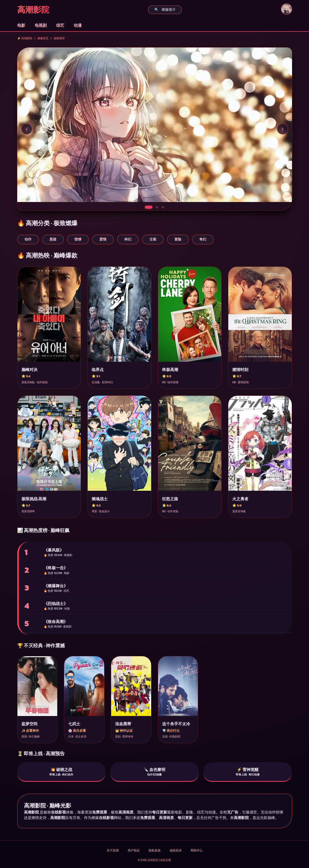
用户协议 (134, 851)
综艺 (60, 25)
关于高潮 (113, 851)
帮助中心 (197, 851)
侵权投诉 (176, 851)
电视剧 (41, 25)
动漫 (78, 25)
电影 (21, 25)
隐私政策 (155, 851)
